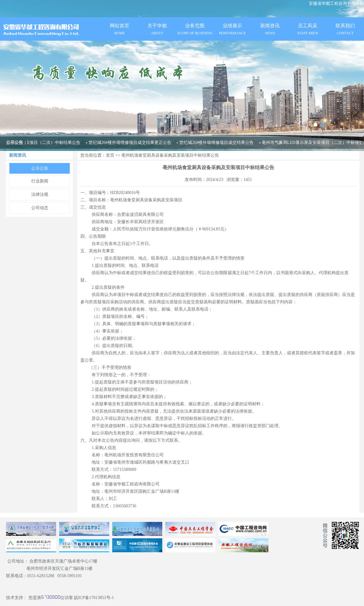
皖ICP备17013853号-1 (94, 598)
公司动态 (40, 208)
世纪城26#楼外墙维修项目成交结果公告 (216, 143)
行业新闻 (40, 181)
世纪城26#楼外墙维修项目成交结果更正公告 (130, 143)
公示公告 (40, 168)
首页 (110, 155)
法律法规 (40, 194)
